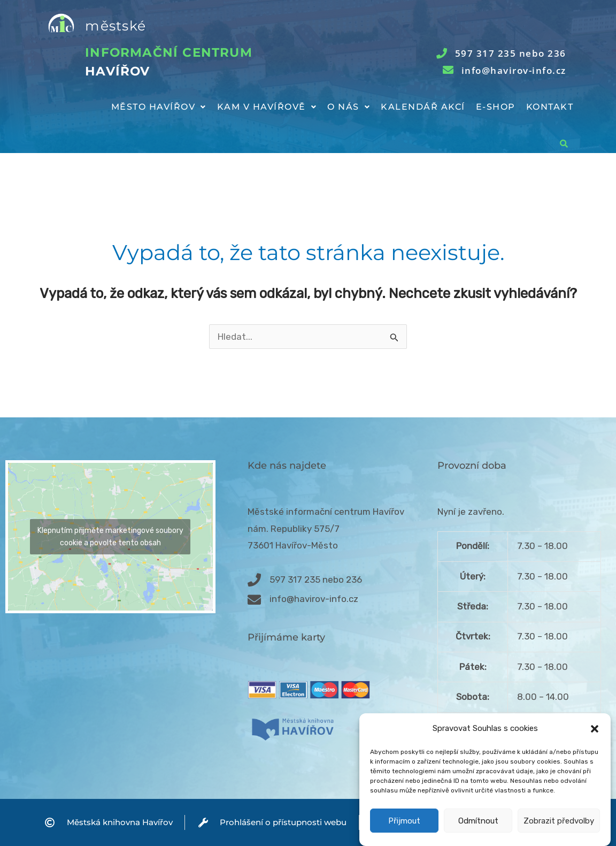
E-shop (496, 107)
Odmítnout (478, 833)
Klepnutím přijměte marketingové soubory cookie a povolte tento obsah (110, 537)
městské (115, 26)
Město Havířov (159, 107)
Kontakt (550, 107)
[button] (595, 741)
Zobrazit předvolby (559, 833)
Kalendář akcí (423, 107)
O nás (349, 107)
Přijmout (404, 833)
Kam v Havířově (267, 107)
